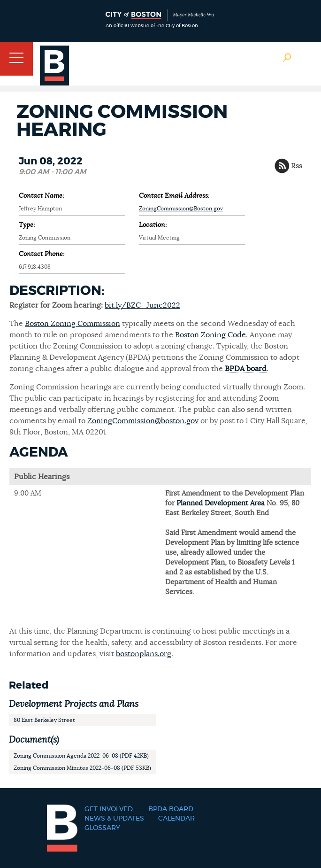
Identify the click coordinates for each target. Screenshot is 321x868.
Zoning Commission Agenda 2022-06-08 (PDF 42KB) (81, 756)
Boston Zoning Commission (73, 324)
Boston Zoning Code (210, 335)
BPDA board (246, 369)
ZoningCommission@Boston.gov (181, 209)
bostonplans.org (144, 654)
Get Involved (109, 809)
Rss (297, 166)
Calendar (176, 819)
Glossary (102, 828)
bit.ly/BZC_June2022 (142, 305)
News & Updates (114, 819)
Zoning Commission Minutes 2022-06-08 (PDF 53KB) (82, 768)
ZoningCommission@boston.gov (143, 421)
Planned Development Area (221, 503)
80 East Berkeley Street (44, 720)
